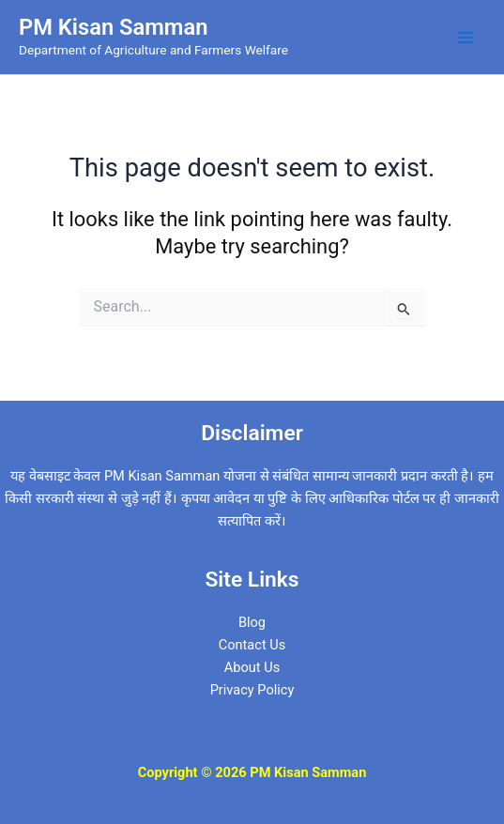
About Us (252, 667)
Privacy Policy (252, 690)
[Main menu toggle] (466, 38)
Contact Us (252, 645)
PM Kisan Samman (113, 27)
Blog (252, 622)
